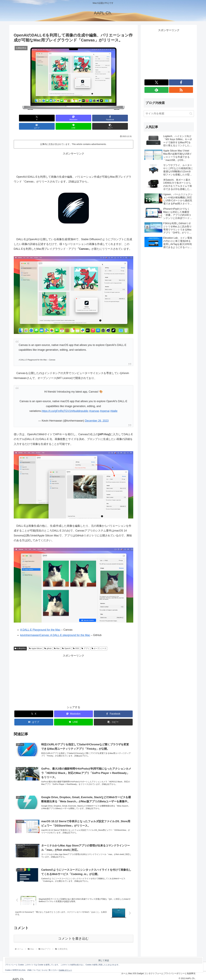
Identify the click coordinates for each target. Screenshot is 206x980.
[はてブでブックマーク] (84, 118)
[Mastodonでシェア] (43, 118)
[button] (124, 118)
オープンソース (99, 640)
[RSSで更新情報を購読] (181, 90)
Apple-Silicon (35, 640)
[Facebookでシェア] (63, 118)
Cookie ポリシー (65, 970)
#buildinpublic (80, 403)
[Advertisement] (73, 154)
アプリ (85, 640)
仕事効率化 (20, 640)
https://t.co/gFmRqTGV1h (57, 403)
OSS (76, 640)
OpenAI (66, 640)
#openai (105, 403)
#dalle (114, 403)
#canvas (94, 403)
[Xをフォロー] (156, 82)
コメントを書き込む (73, 936)
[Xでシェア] (23, 118)
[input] (169, 114)
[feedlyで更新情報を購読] (156, 90)
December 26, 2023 (97, 412)
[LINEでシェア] (104, 118)
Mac (57, 640)
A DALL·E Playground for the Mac (40, 622)
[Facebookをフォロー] (181, 82)
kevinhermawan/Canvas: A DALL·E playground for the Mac (55, 627)
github (48, 640)
